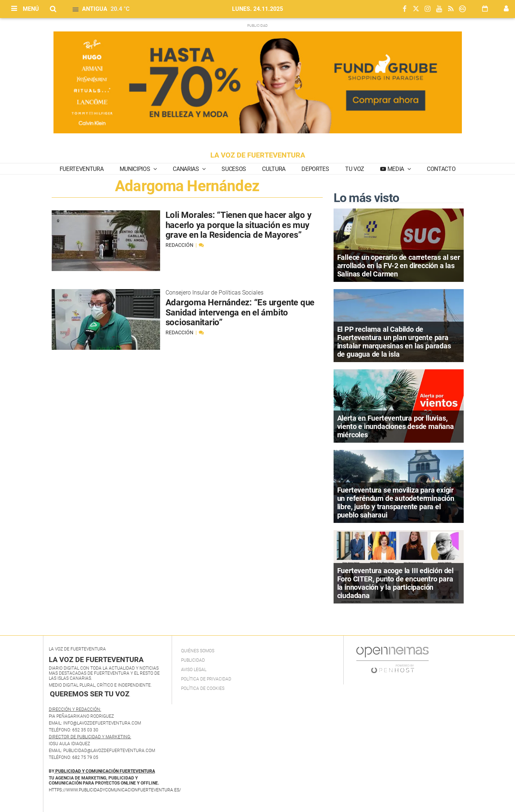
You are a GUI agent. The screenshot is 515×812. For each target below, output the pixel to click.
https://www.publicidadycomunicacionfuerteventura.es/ (115, 790)
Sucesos (234, 169)
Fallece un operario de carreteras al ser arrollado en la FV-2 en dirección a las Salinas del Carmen (399, 266)
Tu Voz (355, 169)
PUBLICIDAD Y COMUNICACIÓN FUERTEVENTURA (105, 771)
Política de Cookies (203, 688)
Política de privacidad (206, 679)
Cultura (274, 169)
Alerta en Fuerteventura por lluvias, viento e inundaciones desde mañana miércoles (396, 426)
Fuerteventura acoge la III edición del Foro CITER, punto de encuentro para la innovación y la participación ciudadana (395, 583)
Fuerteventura (82, 169)
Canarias (186, 169)
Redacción (180, 245)
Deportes (315, 169)
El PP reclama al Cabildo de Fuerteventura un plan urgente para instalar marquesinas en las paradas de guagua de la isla (394, 342)
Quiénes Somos (198, 651)
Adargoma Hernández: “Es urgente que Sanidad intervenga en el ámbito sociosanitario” (240, 312)
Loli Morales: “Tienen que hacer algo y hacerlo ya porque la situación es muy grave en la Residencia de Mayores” (239, 225)
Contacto (441, 169)
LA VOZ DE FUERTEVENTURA (258, 155)
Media (396, 169)
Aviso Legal (194, 670)
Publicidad (193, 660)
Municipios (136, 169)
